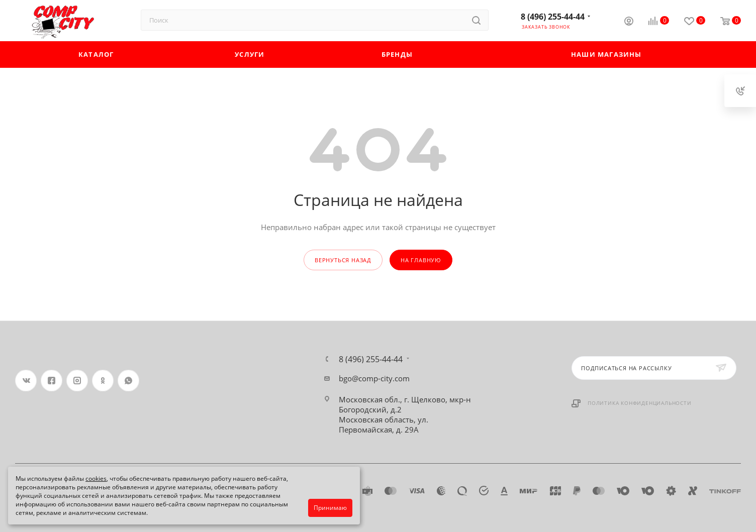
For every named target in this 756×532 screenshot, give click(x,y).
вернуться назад (343, 260)
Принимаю (330, 508)
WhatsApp (128, 381)
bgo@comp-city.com (374, 378)
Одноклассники (103, 381)
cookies (96, 478)
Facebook (52, 381)
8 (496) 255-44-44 (553, 17)
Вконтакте (26, 381)
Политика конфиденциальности (640, 403)
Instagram (77, 381)
